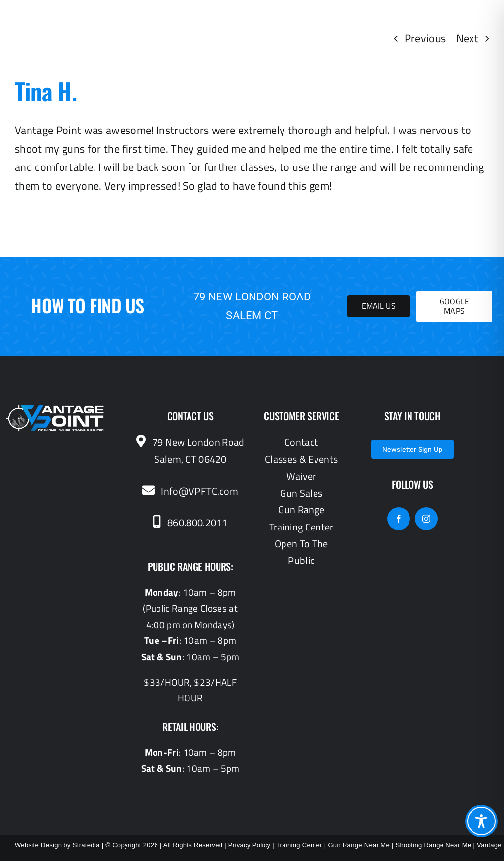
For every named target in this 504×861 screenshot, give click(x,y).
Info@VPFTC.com (190, 491)
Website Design (38, 845)
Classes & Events (301, 459)
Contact (301, 442)
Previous (425, 38)
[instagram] (426, 519)
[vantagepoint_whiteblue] (55, 410)
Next (467, 38)
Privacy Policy (250, 845)
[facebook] (399, 519)
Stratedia (86, 845)
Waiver (301, 476)
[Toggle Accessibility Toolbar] (481, 821)
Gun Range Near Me (359, 845)
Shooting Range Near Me (434, 845)
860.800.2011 (190, 522)
